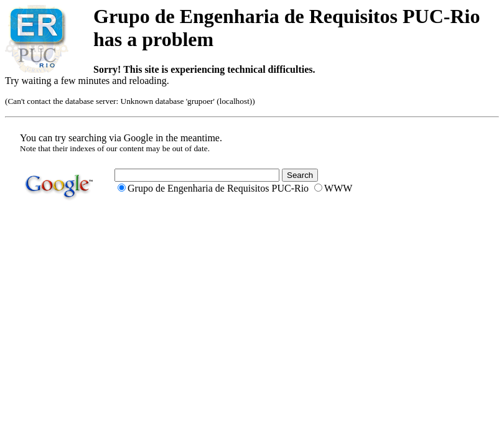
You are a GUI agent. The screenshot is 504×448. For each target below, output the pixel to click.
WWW (338, 188)
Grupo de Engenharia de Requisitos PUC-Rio (218, 188)
